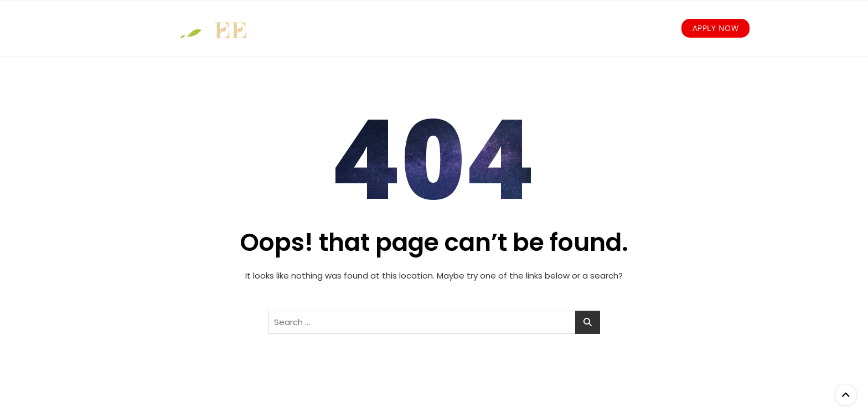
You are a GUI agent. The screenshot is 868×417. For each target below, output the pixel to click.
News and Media (621, 28)
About (307, 28)
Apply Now (716, 28)
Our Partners (539, 28)
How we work (368, 28)
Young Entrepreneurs (459, 28)
